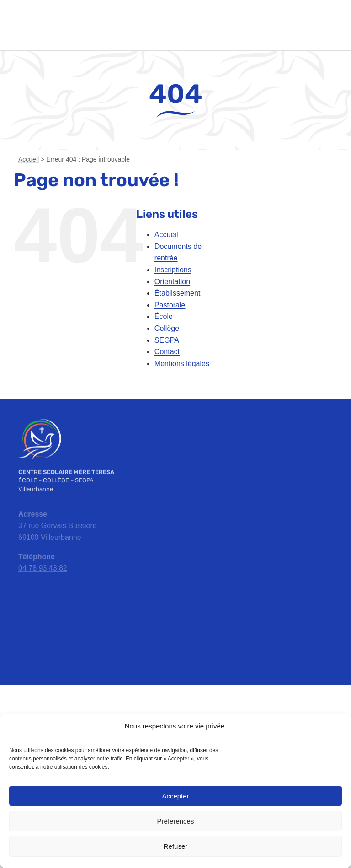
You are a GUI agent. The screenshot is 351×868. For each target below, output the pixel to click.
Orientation (172, 282)
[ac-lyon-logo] (175, 707)
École (164, 316)
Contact (167, 352)
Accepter (175, 796)
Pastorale (170, 305)
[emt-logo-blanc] (40, 421)
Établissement (178, 293)
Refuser (176, 846)
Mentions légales (182, 364)
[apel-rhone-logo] (109, 713)
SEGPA (167, 340)
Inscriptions (173, 270)
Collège (167, 328)
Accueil (29, 159)
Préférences (176, 821)
